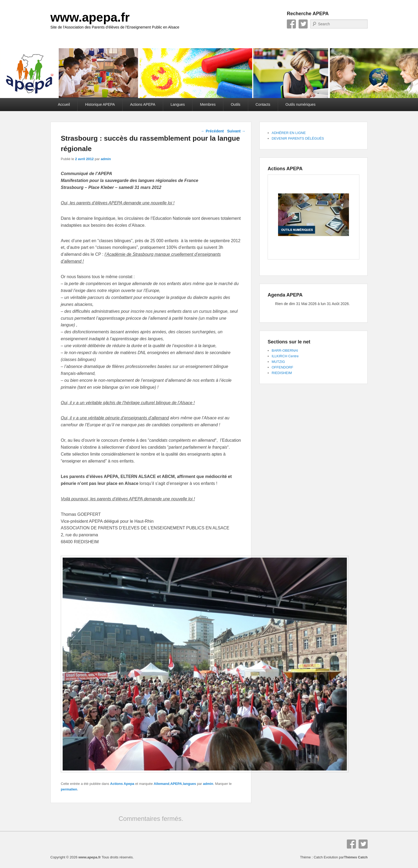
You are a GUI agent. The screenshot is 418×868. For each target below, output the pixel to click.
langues (189, 784)
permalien (69, 789)
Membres (208, 104)
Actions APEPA (143, 104)
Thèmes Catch (356, 857)
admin (106, 159)
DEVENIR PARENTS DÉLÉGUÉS (298, 138)
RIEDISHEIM (282, 373)
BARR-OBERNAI (285, 350)
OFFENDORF (282, 367)
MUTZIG (278, 362)
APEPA (176, 784)
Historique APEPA (100, 104)
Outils (236, 104)
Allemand (162, 784)
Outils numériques (301, 104)
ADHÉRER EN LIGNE (289, 133)
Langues (178, 104)
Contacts (263, 104)
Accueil (64, 104)
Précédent (212, 131)
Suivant (236, 131)
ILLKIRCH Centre (285, 356)
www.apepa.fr (90, 17)
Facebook (291, 24)
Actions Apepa (122, 784)
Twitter (303, 24)
